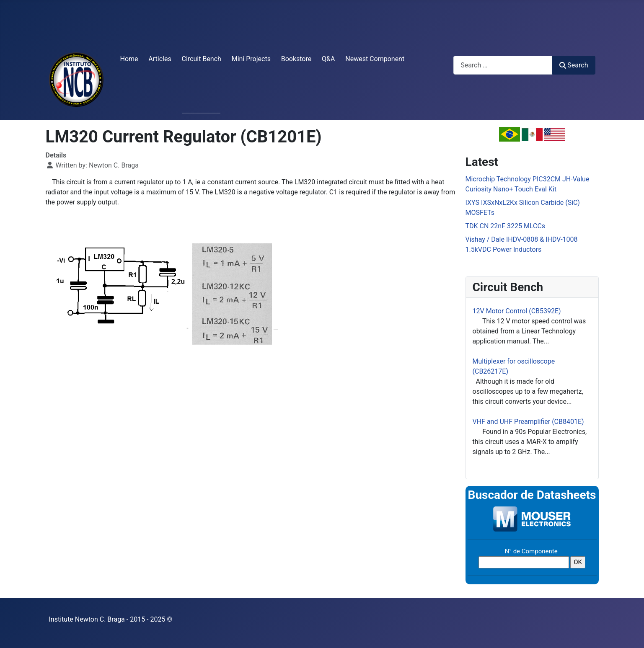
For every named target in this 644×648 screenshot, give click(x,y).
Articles (160, 59)
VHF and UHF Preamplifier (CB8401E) (528, 422)
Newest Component (375, 59)
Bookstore (296, 59)
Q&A (328, 59)
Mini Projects (251, 59)
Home (129, 59)
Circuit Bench (202, 59)
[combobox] (503, 65)
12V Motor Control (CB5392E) (517, 311)
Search (574, 65)
